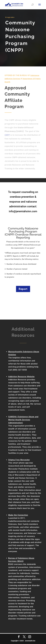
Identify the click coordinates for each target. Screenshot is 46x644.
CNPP (7, 135)
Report (23, 289)
